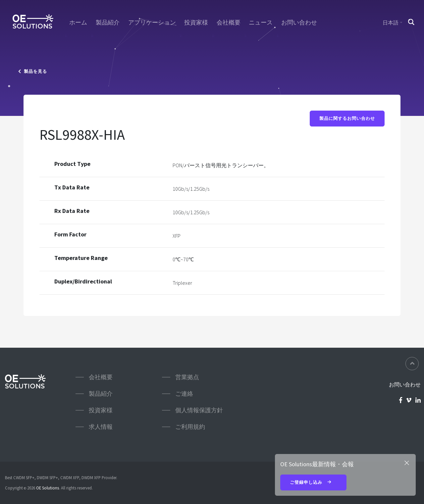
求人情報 (101, 427)
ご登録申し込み (313, 483)
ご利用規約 (190, 427)
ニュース (261, 23)
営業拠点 (187, 377)
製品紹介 (108, 23)
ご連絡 (184, 394)
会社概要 (229, 23)
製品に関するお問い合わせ (347, 118)
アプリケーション (152, 23)
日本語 (391, 23)
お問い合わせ (299, 23)
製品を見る (33, 71)
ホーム (78, 23)
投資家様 (196, 23)
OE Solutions (48, 488)
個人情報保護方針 (199, 410)
